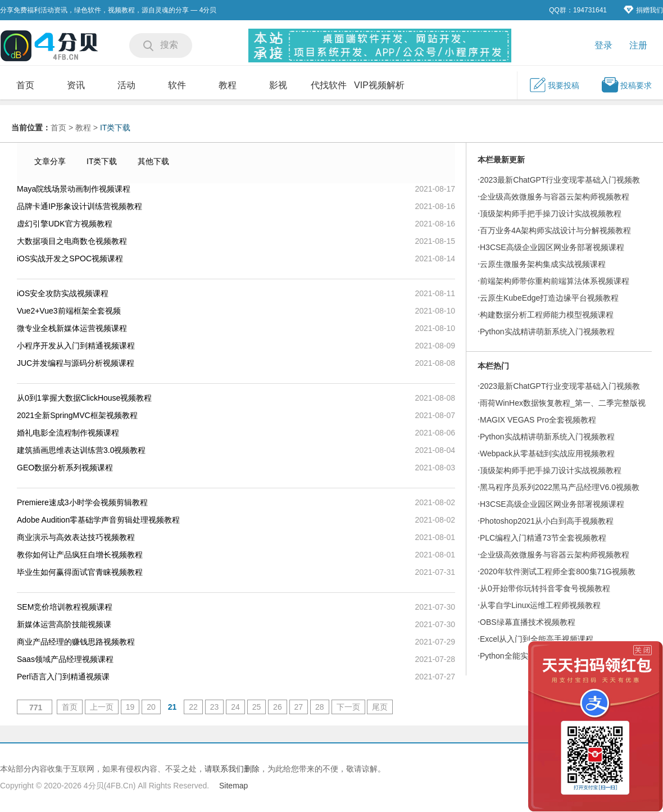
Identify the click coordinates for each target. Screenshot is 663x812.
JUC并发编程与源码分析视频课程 (76, 363)
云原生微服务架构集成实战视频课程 (543, 264)
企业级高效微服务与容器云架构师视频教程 (555, 197)
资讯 (76, 85)
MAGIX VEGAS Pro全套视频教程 (538, 420)
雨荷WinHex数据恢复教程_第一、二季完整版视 (563, 403)
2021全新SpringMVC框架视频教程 (77, 415)
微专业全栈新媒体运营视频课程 (72, 328)
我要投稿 (554, 85)
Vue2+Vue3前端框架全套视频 (69, 311)
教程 (228, 85)
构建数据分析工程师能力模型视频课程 (547, 315)
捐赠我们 (643, 10)
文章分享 (50, 161)
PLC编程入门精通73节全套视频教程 (543, 538)
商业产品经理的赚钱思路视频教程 (76, 642)
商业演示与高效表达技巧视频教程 (76, 537)
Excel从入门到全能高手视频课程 (537, 639)
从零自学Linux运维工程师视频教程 (540, 605)
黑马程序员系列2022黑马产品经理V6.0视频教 (560, 487)
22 (193, 707)
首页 (25, 85)
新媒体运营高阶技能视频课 (64, 624)
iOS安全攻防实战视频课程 (63, 293)
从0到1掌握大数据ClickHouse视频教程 (84, 398)
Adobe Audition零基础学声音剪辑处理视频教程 (98, 520)
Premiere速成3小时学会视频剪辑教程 (82, 502)
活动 (126, 85)
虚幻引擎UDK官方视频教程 (65, 224)
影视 (278, 85)
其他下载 (153, 161)
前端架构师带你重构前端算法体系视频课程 (555, 281)
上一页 (102, 707)
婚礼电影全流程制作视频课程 (68, 433)
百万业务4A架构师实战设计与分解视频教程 (555, 230)
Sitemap (233, 786)
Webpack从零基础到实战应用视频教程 (547, 453)
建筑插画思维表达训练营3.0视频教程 (81, 450)
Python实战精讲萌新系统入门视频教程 (547, 332)
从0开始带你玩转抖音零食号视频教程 (545, 588)
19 (130, 707)
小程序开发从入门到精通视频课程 (76, 346)
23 (215, 707)
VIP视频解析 (379, 85)
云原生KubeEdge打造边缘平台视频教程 (549, 298)
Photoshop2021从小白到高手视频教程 (547, 521)
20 (151, 707)
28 (320, 707)
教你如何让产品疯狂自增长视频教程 (80, 555)
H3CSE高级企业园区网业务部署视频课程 (552, 247)
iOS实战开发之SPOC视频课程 (70, 258)
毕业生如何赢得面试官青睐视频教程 (80, 572)
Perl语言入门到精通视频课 (63, 677)
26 (278, 707)
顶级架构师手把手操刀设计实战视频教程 (551, 214)
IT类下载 (115, 128)
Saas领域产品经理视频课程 (65, 659)
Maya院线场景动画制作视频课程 (74, 189)
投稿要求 (626, 85)
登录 (603, 45)
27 (299, 707)
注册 (638, 45)
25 (257, 707)
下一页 (348, 707)
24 (235, 707)
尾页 (380, 707)
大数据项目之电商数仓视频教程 (72, 241)
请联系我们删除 (232, 769)
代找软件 (329, 85)
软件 (177, 85)
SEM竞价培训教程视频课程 (65, 607)
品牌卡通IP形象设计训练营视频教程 (80, 206)
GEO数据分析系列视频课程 (65, 468)
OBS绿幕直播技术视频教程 (528, 622)
